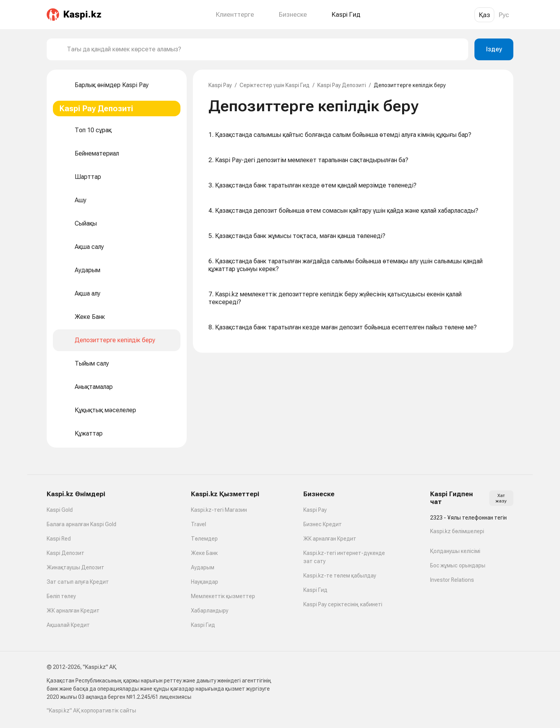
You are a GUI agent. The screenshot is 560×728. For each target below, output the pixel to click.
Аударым (203, 567)
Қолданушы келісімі (455, 551)
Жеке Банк (204, 553)
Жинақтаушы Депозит (75, 567)
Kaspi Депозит (66, 553)
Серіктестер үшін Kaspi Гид (275, 85)
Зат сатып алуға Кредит (78, 582)
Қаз (484, 15)
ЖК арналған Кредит (73, 611)
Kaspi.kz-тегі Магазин (219, 510)
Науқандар (205, 582)
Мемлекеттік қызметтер (223, 596)
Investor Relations (452, 580)
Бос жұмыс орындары (458, 565)
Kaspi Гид (203, 625)
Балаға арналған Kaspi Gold (81, 524)
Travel (199, 524)
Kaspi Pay (220, 85)
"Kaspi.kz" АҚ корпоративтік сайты (91, 710)
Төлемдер (204, 539)
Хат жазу (501, 498)
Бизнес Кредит (323, 524)
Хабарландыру (210, 611)
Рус (504, 15)
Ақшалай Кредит (68, 625)
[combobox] (264, 49)
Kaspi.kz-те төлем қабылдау (340, 576)
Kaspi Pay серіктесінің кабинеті (343, 604)
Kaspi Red (59, 539)
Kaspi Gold (60, 510)
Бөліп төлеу (61, 596)
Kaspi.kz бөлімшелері (457, 531)
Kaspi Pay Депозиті (342, 85)
